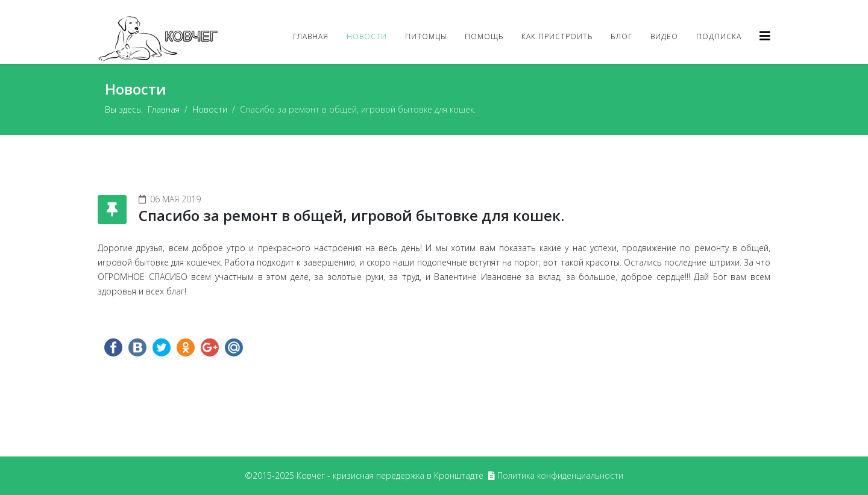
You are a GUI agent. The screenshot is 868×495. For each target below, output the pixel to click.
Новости (367, 36)
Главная (311, 36)
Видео (664, 36)
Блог (621, 36)
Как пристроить (557, 36)
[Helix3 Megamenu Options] (765, 36)
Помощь (484, 36)
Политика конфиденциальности (560, 475)
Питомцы (426, 36)
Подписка (719, 36)
